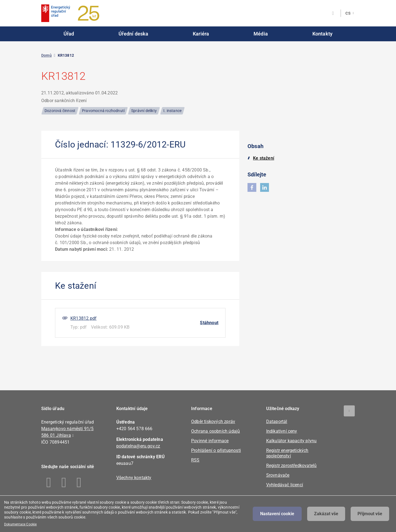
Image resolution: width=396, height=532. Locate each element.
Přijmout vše (370, 514)
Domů (46, 55)
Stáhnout (209, 323)
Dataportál (277, 421)
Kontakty (323, 34)
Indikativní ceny (282, 431)
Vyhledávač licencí (285, 485)
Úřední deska (133, 34)
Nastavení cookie (277, 514)
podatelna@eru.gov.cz (138, 446)
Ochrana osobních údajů (215, 431)
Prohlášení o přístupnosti (216, 450)
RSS (195, 460)
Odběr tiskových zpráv (213, 421)
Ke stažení (264, 158)
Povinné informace (210, 441)
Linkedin (64, 482)
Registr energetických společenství (287, 453)
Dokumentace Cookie (20, 524)
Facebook (49, 482)
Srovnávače (278, 475)
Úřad (69, 34)
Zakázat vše (326, 514)
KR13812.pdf (83, 318)
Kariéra (201, 34)
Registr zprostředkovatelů (291, 466)
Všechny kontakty (134, 478)
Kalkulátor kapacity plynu (291, 441)
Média (261, 34)
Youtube (79, 482)
